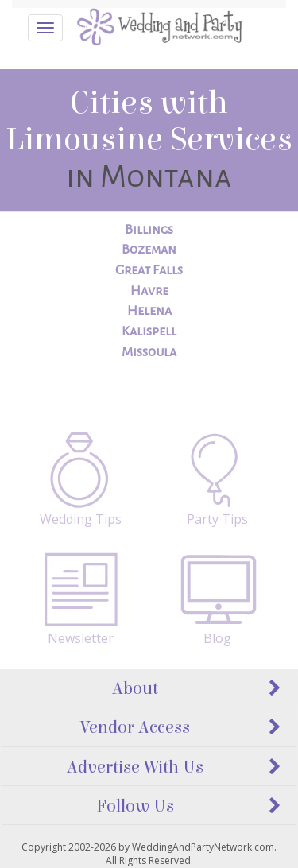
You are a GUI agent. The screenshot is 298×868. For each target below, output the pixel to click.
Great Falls (149, 270)
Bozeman (149, 250)
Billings (149, 230)
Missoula (149, 352)
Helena (149, 311)
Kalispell (149, 331)
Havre (149, 291)
